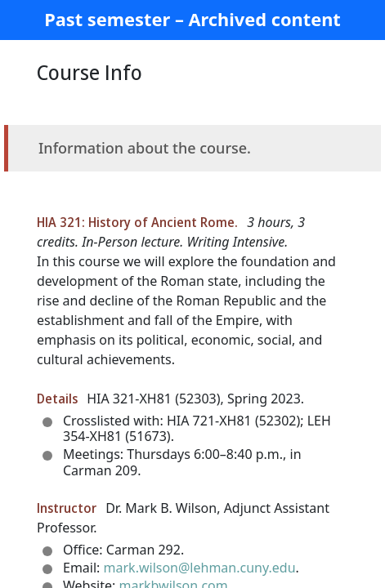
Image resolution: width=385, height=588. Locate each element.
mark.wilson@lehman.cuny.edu (200, 568)
